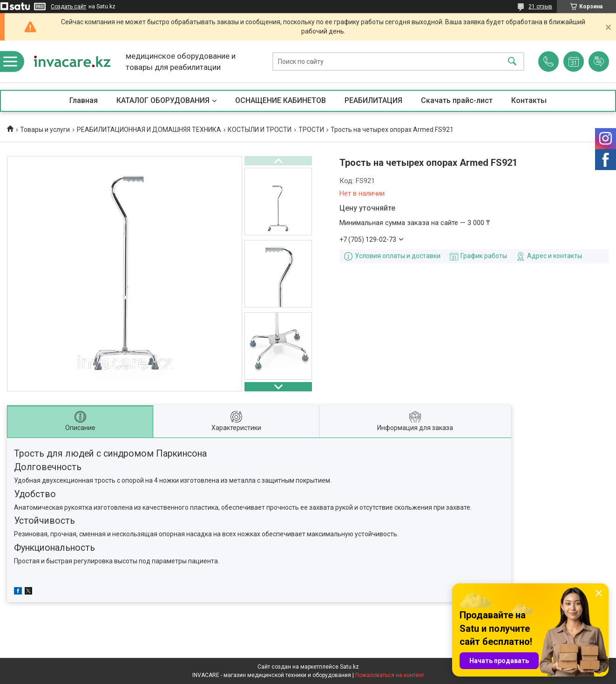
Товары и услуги (45, 130)
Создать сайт (68, 7)
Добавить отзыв (599, 62)
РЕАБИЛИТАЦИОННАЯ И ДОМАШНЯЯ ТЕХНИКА (149, 130)
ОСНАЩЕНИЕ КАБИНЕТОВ (281, 100)
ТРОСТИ (311, 130)
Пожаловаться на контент (390, 675)
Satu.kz (349, 667)
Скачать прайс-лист (457, 100)
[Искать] (512, 62)
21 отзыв (540, 7)
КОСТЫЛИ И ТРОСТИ (260, 130)
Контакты (529, 100)
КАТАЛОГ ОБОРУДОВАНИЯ (163, 100)
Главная (84, 100)
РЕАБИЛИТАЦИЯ (373, 100)
